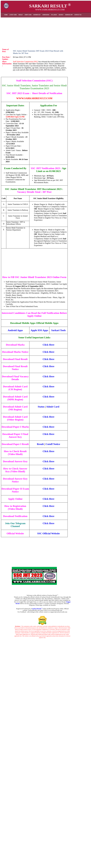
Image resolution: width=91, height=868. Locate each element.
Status (41, 407)
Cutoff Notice (53, 444)
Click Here (49, 345)
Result (40, 444)
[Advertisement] (46, 32)
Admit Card (53, 407)
